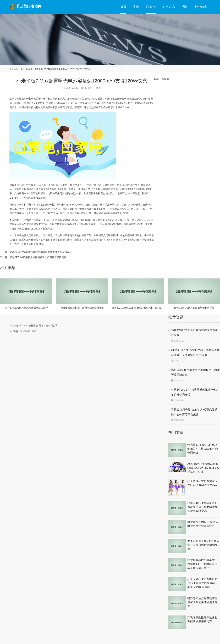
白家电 (151, 7)
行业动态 (201, 7)
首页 (123, 7)
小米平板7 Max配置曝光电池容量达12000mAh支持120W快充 (62, 69)
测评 (185, 7)
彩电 (136, 7)
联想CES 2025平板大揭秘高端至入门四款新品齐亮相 (38, 257)
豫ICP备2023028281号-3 (23, 331)
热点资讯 (169, 7)
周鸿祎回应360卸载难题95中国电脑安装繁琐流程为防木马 (41, 252)
